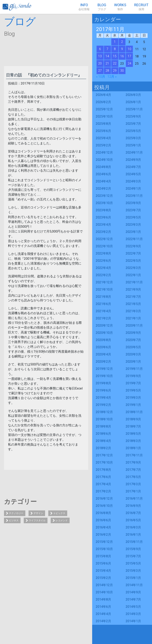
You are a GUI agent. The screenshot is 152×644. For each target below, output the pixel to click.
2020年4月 (103, 354)
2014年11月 (134, 585)
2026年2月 (103, 102)
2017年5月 (133, 477)
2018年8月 (103, 426)
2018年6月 (103, 434)
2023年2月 (103, 232)
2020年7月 (133, 340)
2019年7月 (133, 383)
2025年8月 (103, 124)
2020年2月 (103, 362)
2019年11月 (134, 369)
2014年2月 (103, 621)
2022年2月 (103, 275)
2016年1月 (133, 535)
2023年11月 (134, 196)
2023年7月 (133, 210)
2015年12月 (104, 542)
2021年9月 (133, 289)
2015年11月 (134, 542)
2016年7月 (133, 513)
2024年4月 (103, 181)
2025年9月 (133, 116)
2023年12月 (104, 196)
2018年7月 (133, 426)
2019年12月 (104, 369)
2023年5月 (133, 217)
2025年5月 (133, 131)
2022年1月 (133, 275)
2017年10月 (104, 462)
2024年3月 (133, 181)
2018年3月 (133, 441)
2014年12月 (104, 585)
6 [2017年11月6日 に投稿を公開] (100, 49)
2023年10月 (104, 203)
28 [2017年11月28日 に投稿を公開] (107, 71)
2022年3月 (133, 268)
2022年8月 (103, 253)
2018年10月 (104, 419)
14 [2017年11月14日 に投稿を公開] (107, 56)
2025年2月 (103, 145)
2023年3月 (133, 225)
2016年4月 (103, 527)
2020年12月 (104, 326)
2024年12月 (104, 152)
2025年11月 (134, 109)
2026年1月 (133, 102)
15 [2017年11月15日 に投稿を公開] (115, 56)
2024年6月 (103, 174)
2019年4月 (103, 398)
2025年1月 (133, 145)
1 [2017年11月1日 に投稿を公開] (115, 42)
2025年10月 (104, 116)
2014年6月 (103, 607)
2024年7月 (133, 167)
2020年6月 (103, 347)
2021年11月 (134, 282)
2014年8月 (103, 599)
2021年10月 (104, 289)
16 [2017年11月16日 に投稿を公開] (122, 56)
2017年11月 (134, 455)
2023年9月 (133, 203)
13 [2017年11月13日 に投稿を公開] (100, 56)
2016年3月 (133, 527)
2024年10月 (104, 160)
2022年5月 (133, 261)
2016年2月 (103, 535)
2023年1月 (133, 232)
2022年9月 (133, 246)
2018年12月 (104, 412)
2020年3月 (133, 354)
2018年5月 (133, 434)
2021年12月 (104, 282)
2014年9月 (133, 592)
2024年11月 (134, 152)
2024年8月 (103, 167)
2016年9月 (133, 506)
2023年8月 (103, 210)
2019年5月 (133, 390)
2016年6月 (103, 520)
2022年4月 (103, 268)
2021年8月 (103, 297)
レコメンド (62, 520)
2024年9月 (133, 160)
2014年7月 (133, 599)
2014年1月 (133, 621)
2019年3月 (133, 398)
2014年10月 (104, 592)
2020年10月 (104, 333)
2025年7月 (133, 124)
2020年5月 (133, 347)
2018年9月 (133, 419)
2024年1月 (133, 189)
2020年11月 (134, 326)
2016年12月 (104, 499)
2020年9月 (133, 333)
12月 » (112, 77)
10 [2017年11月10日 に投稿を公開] (129, 49)
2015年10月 (104, 549)
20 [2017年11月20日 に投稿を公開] (100, 63)
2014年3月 (133, 614)
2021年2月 (103, 318)
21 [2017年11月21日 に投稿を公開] (107, 63)
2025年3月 (133, 138)
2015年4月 (103, 571)
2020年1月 (133, 362)
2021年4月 (103, 311)
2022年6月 (103, 261)
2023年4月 (103, 225)
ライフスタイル (37, 520)
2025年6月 (103, 131)
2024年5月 (133, 174)
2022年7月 (133, 253)
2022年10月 (104, 246)
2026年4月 (103, 95)
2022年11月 (134, 239)
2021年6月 (103, 304)
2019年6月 (103, 390)
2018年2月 (103, 448)
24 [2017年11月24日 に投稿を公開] (129, 63)
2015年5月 (133, 563)
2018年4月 (103, 441)
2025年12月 (104, 109)
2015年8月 (103, 556)
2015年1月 (133, 578)
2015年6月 (103, 563)
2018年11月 (134, 412)
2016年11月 (134, 499)
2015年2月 (103, 578)
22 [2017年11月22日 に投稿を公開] (115, 63)
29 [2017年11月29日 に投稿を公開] (115, 71)
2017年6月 (103, 477)
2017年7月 (133, 470)
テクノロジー (16, 513)
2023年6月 (103, 217)
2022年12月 (104, 239)
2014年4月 (103, 614)
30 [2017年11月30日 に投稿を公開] (122, 71)
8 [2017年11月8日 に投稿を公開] (115, 49)
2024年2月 (103, 189)
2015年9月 (133, 549)
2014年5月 (133, 607)
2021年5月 (133, 304)
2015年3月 (133, 571)
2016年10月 (104, 506)
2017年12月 (104, 455)
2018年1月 (133, 448)
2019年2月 (103, 405)
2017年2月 (103, 491)
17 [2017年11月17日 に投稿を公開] (129, 56)
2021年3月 (133, 311)
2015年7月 (133, 556)
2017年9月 (133, 462)
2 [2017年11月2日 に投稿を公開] (122, 42)
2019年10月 (104, 376)
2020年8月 (103, 340)
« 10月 (101, 77)
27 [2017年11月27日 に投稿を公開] (100, 71)
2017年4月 (103, 484)
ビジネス (14, 520)
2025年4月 (103, 138)
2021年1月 (133, 318)
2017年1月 (133, 491)
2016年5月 (133, 520)
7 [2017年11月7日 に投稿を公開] (107, 49)
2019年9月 (133, 376)
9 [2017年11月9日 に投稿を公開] (122, 49)
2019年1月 (133, 405)
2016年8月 (103, 513)
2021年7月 (133, 297)
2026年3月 (133, 95)
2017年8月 (103, 470)
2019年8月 (103, 383)
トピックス (59, 513)
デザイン (38, 513)
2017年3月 (133, 484)
